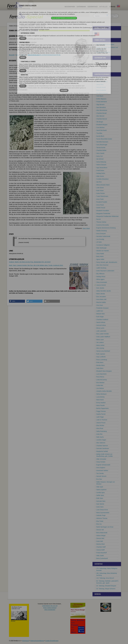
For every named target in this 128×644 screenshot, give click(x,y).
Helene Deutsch (101, 165)
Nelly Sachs (100, 437)
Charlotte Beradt (101, 113)
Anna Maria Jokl (101, 299)
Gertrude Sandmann (103, 448)
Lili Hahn (99, 242)
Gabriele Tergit (101, 515)
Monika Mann (100, 365)
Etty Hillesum (100, 274)
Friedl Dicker (100, 170)
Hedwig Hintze (101, 277)
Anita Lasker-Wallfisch (103, 337)
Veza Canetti (100, 153)
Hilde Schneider (101, 459)
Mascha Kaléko (101, 302)
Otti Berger (100, 122)
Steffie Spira (100, 495)
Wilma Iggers (100, 279)
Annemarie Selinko (102, 470)
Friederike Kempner (102, 308)
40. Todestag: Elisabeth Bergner (106, 586)
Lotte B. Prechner (102, 420)
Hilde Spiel (100, 487)
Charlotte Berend (102, 119)
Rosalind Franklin (102, 202)
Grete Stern (100, 507)
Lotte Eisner (100, 188)
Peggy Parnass (101, 411)
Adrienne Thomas (102, 518)
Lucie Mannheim (101, 374)
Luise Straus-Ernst (102, 510)
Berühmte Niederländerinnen (105, 45)
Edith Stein (100, 498)
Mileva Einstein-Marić (103, 185)
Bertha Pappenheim (102, 408)
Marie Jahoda (101, 294)
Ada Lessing (100, 348)
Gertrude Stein (101, 501)
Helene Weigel (101, 536)
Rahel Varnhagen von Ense (105, 527)
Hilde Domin (100, 176)
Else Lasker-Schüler (103, 334)
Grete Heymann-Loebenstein (105, 271)
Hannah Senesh (101, 476)
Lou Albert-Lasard (102, 82)
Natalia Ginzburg (101, 231)
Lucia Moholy (100, 397)
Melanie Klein (100, 314)
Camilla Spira (100, 493)
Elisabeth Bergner (102, 125)
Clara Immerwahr (102, 282)
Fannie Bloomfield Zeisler (104, 139)
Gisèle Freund (101, 208)
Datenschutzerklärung (37, 641)
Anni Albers (100, 79)
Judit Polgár (100, 417)
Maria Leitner (100, 345)
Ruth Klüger (100, 317)
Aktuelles (103, 7)
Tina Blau (99, 133)
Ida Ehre (99, 182)
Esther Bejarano (101, 99)
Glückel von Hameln (103, 251)
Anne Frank (100, 199)
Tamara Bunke (101, 148)
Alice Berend (100, 116)
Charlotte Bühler (101, 150)
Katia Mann (100, 368)
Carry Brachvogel (102, 145)
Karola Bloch (100, 136)
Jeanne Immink (101, 285)
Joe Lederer (100, 342)
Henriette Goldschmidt (103, 236)
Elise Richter (100, 425)
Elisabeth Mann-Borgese (104, 371)
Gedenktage (92, 7)
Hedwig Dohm (101, 173)
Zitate (18, 55)
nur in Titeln (110, 17)
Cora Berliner (100, 127)
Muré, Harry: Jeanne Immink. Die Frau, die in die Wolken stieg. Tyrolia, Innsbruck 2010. (36, 265)
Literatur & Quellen (33, 55)
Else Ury (99, 524)
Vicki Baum (100, 96)
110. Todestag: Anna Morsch (105, 578)
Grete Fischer (101, 193)
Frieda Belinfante (102, 102)
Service (112, 7)
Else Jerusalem (101, 297)
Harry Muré (86, 228)
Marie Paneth (100, 405)
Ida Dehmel (100, 159)
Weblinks (23, 55)
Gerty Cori (99, 156)
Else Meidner (100, 383)
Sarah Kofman (101, 322)
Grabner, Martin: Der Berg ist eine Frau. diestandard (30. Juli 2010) (30, 262)
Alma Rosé (100, 428)
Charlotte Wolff (101, 547)
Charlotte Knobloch (102, 320)
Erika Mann (100, 362)
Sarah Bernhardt (101, 130)
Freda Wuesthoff (101, 553)
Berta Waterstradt (102, 533)
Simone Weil (100, 538)
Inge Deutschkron (102, 168)
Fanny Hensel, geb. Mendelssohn (107, 262)
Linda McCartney (102, 380)
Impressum (26, 641)
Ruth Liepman (101, 354)
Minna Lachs (100, 328)
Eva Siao (99, 479)
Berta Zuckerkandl (102, 558)
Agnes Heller (100, 259)
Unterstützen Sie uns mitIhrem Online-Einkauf (50, 608)
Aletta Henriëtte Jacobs (104, 291)
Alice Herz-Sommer (102, 265)
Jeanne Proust (101, 423)
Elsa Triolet (100, 521)
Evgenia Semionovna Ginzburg (106, 228)
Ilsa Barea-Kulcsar (102, 93)
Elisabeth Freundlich (103, 211)
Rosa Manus (100, 377)
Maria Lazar (100, 340)
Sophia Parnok (101, 414)
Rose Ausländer (101, 90)
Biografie (12, 55)
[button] (17, 301)
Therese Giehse (101, 222)
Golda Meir (100, 385)
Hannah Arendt (101, 87)
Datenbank (81, 7)
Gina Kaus (100, 305)
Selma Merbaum (101, 394)
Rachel (98, 219)
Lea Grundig (100, 239)
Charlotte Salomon (102, 446)
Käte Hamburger (101, 248)
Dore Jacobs (100, 288)
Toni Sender (100, 473)
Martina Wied (100, 544)
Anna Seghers (101, 468)
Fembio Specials (14, 26)
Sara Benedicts (101, 107)
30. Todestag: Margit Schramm (106, 589)
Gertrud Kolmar (101, 325)
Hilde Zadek (100, 556)
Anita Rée (99, 434)
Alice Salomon (101, 443)
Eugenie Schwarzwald (103, 465)
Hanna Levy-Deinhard (103, 351)
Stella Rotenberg (101, 431)
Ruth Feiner (100, 191)
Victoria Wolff (100, 550)
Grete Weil (100, 541)
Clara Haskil (100, 254)
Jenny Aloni (100, 84)
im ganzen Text (111, 15)
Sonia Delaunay (101, 162)
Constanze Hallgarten (103, 245)
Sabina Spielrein (101, 490)
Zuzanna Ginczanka (103, 225)
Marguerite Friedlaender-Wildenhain (107, 216)
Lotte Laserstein (101, 331)
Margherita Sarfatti (102, 451)
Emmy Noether (101, 403)
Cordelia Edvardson (102, 179)
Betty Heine (100, 256)
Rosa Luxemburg (102, 360)
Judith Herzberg (101, 268)
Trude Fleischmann (102, 196)
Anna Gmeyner (101, 234)
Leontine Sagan (101, 440)
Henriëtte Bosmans (102, 142)
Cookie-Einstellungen (52, 641)
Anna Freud (100, 205)
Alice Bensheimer (102, 110)
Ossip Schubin (101, 462)
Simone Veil (100, 530)
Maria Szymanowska (103, 513)
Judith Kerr (100, 311)
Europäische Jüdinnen (27, 26)
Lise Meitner (100, 388)
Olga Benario (100, 105)
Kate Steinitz (100, 504)
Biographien (70, 7)
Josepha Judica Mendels (104, 391)
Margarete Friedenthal (103, 213)
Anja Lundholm (101, 357)
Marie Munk (100, 400)
